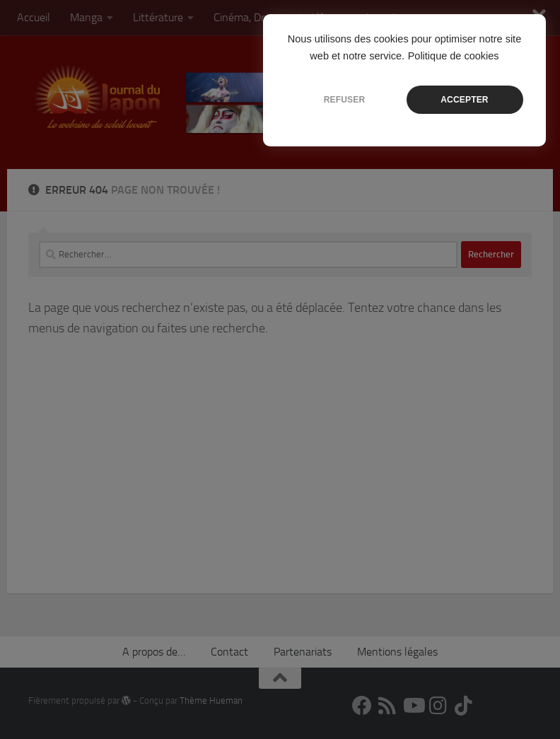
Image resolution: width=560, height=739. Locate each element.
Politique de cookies (454, 56)
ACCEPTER (464, 100)
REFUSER (345, 100)
